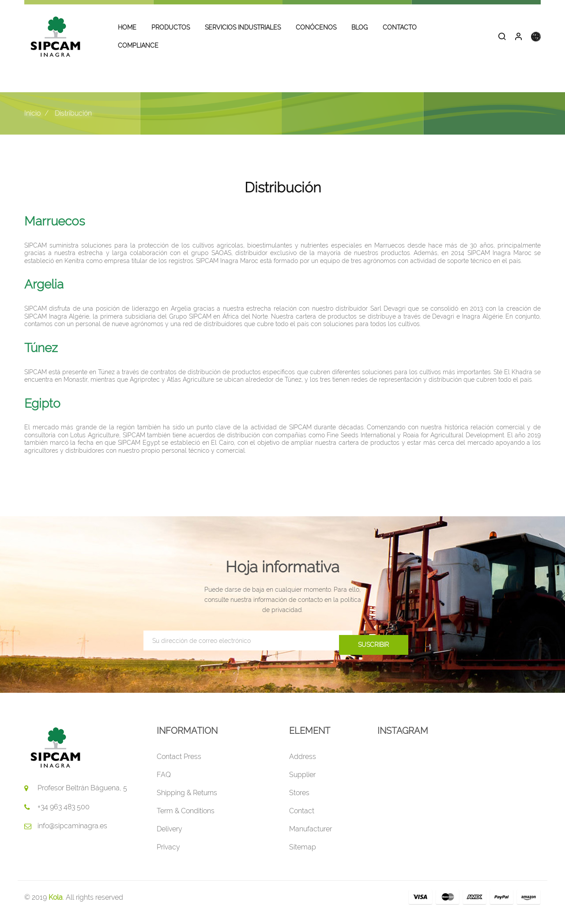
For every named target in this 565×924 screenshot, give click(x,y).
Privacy (168, 857)
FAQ (164, 785)
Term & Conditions (186, 821)
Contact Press (179, 767)
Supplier (302, 785)
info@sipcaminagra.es (72, 836)
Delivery (169, 839)
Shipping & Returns (187, 803)
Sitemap (303, 857)
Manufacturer (311, 839)
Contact (302, 821)
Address (303, 767)
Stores (299, 803)
